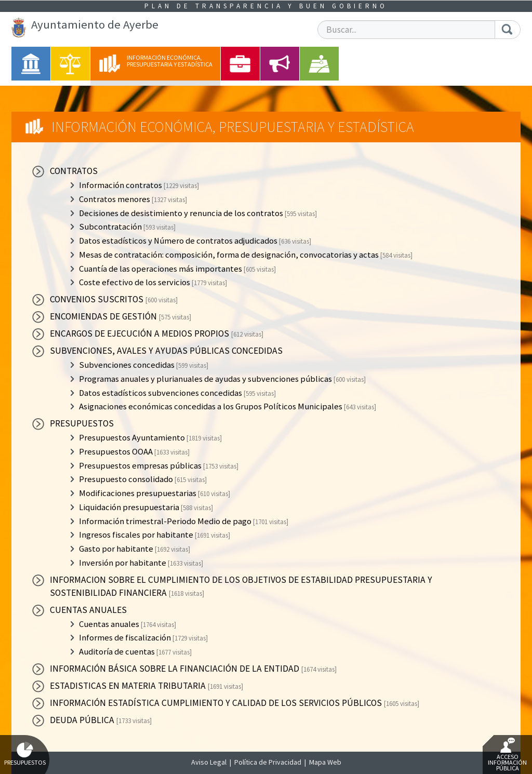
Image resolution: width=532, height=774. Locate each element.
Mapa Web (325, 762)
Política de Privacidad (268, 762)
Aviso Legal (209, 762)
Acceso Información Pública (507, 755)
